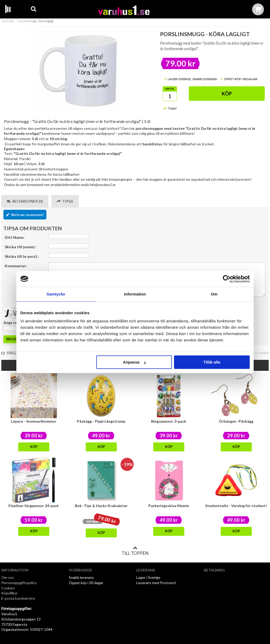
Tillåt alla (212, 362)
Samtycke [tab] (56, 294)
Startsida (8, 21)
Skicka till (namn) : (21, 247)
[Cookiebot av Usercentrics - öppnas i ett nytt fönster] (227, 279)
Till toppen (135, 551)
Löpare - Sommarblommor (34, 421)
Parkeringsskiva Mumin (169, 506)
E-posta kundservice (19, 598)
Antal (170, 89)
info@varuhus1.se (103, 185)
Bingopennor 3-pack (169, 421)
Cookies (8, 588)
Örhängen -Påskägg (236, 421)
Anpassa (134, 362)
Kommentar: (16, 266)
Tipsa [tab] (65, 201)
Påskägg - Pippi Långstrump (101, 421)
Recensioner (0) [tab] (25, 201)
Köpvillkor (9, 593)
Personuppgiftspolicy (19, 583)
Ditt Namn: (15, 237)
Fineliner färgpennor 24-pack (34, 506)
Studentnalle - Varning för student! (236, 506)
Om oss (8, 577)
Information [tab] (135, 294)
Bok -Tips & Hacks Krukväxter (101, 506)
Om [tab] (214, 294)
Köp (227, 94)
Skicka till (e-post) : (22, 256)
